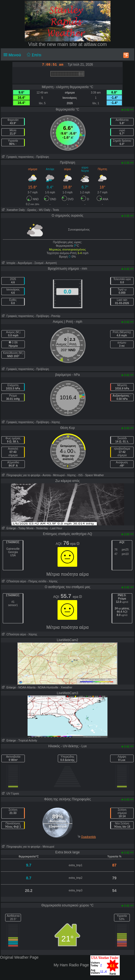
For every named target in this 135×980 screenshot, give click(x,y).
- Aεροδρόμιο (24, 263)
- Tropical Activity (27, 741)
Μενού (13, 55)
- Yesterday (41, 528)
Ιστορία (8, 263)
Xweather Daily (13, 210)
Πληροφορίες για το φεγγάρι (20, 475)
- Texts (55, 210)
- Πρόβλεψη (42, 157)
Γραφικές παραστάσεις (17, 157)
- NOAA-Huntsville (47, 687)
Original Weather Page (19, 957)
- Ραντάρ (55, 316)
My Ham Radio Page (71, 965)
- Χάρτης (55, 422)
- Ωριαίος (31, 210)
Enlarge (8, 528)
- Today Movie (25, 528)
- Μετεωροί (58, 475)
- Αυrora (46, 475)
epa (75, 544)
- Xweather (66, 687)
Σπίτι (33, 55)
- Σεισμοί (38, 263)
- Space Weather (94, 475)
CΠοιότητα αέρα (13, 581)
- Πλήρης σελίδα (37, 581)
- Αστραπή (50, 263)
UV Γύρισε (10, 794)
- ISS (80, 475)
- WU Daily (44, 210)
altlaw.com (95, 44)
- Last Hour (55, 528)
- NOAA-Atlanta (26, 687)
